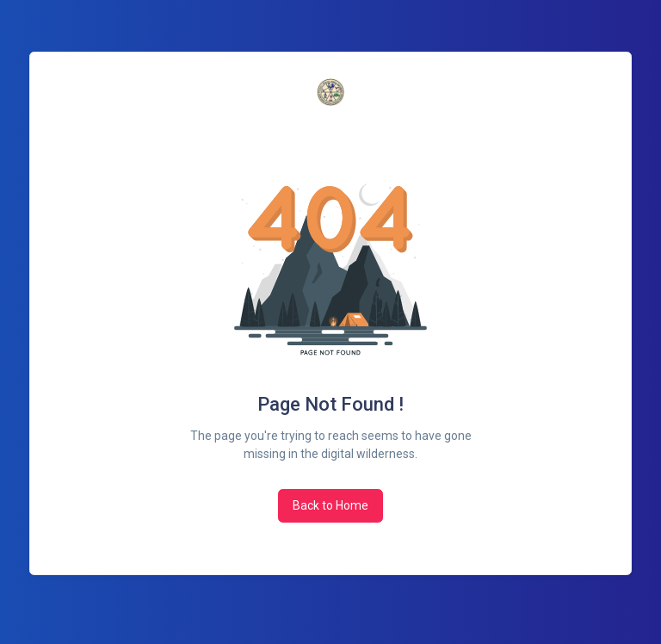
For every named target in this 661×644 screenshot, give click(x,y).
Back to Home (330, 505)
